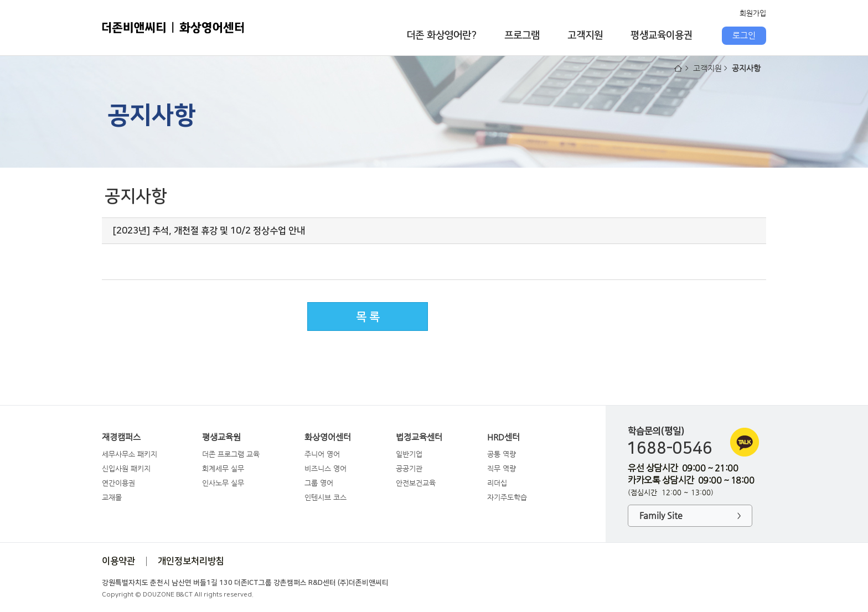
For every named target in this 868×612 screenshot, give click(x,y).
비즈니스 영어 (325, 468)
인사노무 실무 (223, 483)
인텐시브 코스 (325, 497)
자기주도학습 (507, 497)
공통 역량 (502, 454)
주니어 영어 (322, 454)
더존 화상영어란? (441, 35)
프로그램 (522, 35)
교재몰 (112, 497)
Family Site (690, 516)
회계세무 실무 (223, 468)
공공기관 (409, 468)
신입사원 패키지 (126, 468)
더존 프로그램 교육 (231, 454)
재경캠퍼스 (121, 437)
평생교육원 (221, 437)
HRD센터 (503, 437)
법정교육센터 (419, 437)
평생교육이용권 (662, 35)
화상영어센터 (328, 437)
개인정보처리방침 (191, 561)
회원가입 (753, 13)
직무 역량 (502, 468)
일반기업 (409, 454)
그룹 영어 (319, 483)
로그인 (744, 35)
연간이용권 (118, 483)
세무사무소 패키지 (130, 454)
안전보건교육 (416, 483)
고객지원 (585, 35)
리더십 (497, 483)
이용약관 (118, 561)
